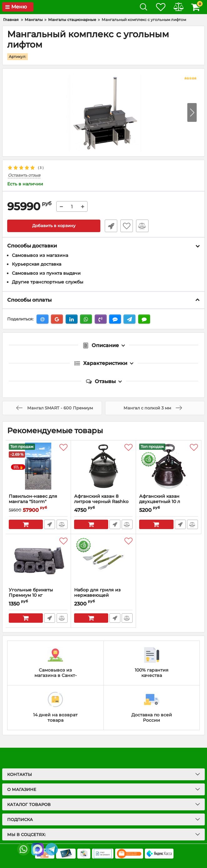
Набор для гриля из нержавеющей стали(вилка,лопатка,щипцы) (103, 595)
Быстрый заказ (110, 226)
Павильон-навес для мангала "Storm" (38, 502)
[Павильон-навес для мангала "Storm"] (38, 467)
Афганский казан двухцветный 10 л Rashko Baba (160, 502)
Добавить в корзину (54, 226)
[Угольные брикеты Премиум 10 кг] (38, 561)
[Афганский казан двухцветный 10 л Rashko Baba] (169, 467)
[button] (192, 112)
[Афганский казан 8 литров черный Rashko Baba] (103, 467)
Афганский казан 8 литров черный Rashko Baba (101, 502)
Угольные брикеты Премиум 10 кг (31, 593)
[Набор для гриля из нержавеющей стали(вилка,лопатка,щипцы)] (103, 561)
